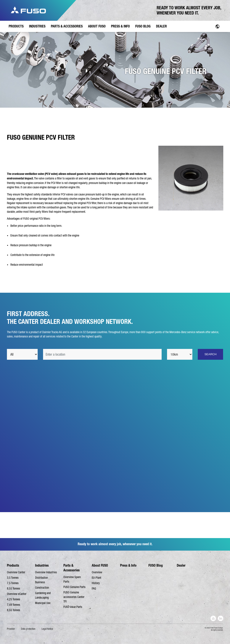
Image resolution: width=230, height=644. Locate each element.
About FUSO (100, 565)
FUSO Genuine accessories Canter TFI (74, 597)
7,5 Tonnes (13, 583)
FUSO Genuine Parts (74, 587)
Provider (11, 629)
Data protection (28, 629)
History (96, 583)
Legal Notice (47, 629)
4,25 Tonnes (14, 599)
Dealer (181, 565)
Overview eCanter (17, 594)
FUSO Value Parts (73, 607)
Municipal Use (43, 603)
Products (13, 565)
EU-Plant (97, 578)
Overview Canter (16, 572)
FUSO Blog (156, 565)
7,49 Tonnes (14, 605)
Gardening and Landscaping (43, 595)
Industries (42, 565)
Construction (42, 588)
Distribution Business (41, 580)
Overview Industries (46, 572)
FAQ (94, 588)
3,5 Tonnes (13, 578)
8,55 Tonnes (14, 588)
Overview (97, 572)
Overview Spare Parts (72, 579)
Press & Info (128, 565)
